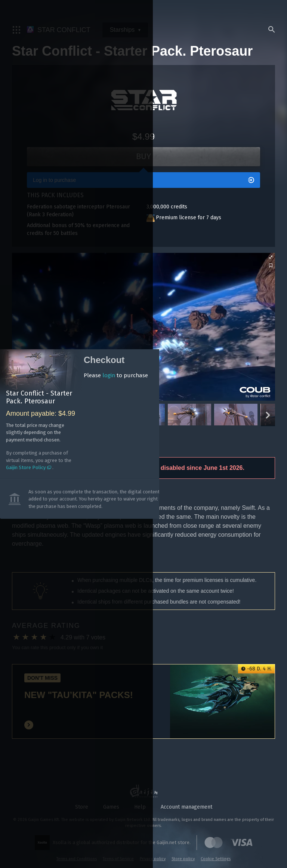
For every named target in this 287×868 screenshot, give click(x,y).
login (122, 376)
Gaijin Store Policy (38, 467)
